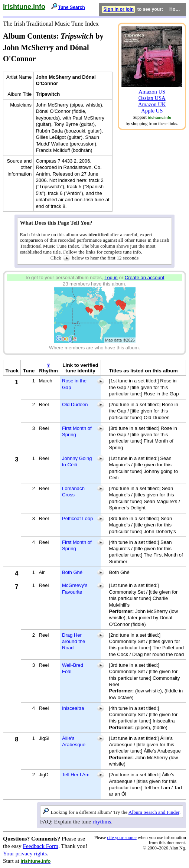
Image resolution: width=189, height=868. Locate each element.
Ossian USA (152, 98)
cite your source (122, 838)
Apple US (152, 111)
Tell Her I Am (76, 775)
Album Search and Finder (154, 812)
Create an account (145, 278)
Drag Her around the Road (74, 642)
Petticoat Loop (77, 518)
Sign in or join (118, 9)
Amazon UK (152, 104)
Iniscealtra (73, 708)
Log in (111, 278)
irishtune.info (24, 7)
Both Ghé (72, 572)
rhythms (102, 821)
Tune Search (71, 7)
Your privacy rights (25, 853)
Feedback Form (40, 846)
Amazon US (152, 92)
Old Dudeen (75, 404)
